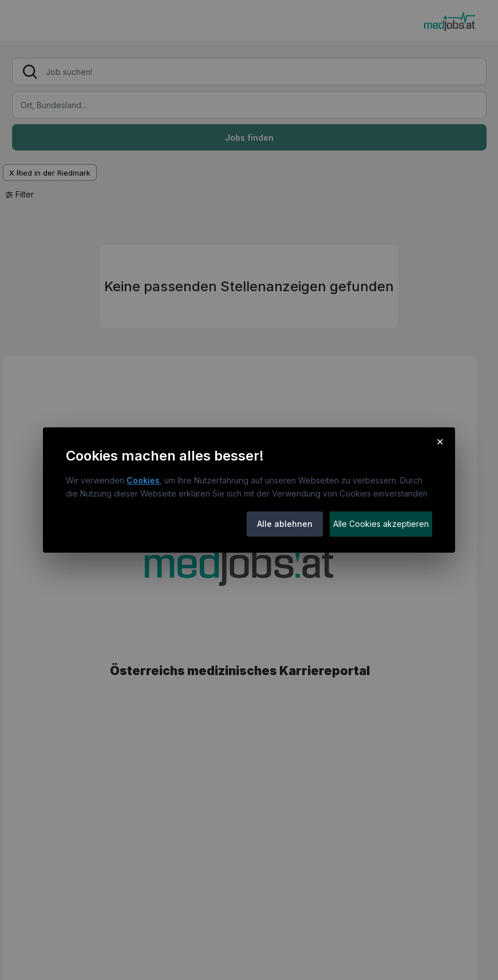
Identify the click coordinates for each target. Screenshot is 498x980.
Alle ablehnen (285, 524)
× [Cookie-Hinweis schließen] (440, 441)
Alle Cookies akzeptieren (381, 524)
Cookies (143, 480)
